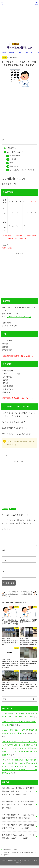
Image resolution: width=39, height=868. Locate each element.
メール (4, 563)
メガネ (19, 53)
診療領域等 (12, 166)
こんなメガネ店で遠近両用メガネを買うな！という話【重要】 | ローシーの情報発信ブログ (19, 754)
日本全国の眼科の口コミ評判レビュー (19, 863)
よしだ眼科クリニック (14, 152)
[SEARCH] (37, 3)
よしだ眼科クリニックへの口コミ (20, 170)
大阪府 (13, 509)
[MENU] (2, 3)
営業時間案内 (13, 156)
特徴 (10, 163)
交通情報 (11, 159)
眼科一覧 (11, 53)
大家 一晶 (29, 719)
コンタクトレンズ (29, 53)
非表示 (14, 148)
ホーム (4, 53)
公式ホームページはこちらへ (18, 317)
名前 (3, 553)
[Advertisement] (19, 21)
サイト (4, 574)
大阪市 (4, 58)
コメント (6, 529)
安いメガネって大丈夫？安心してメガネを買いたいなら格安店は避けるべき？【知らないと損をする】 (19, 747)
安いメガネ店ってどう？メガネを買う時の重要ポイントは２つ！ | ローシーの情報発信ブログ (19, 772)
